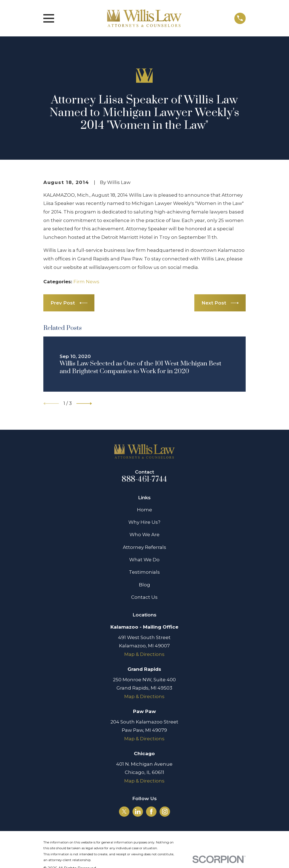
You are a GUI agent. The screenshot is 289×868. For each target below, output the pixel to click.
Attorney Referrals (144, 547)
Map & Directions (144, 654)
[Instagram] (165, 811)
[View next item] (84, 404)
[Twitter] (124, 811)
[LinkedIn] (138, 811)
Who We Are (144, 535)
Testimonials (144, 572)
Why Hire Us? (144, 522)
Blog (144, 585)
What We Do (144, 560)
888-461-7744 (144, 479)
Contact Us (144, 597)
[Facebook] (151, 811)
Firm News (86, 282)
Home (144, 510)
